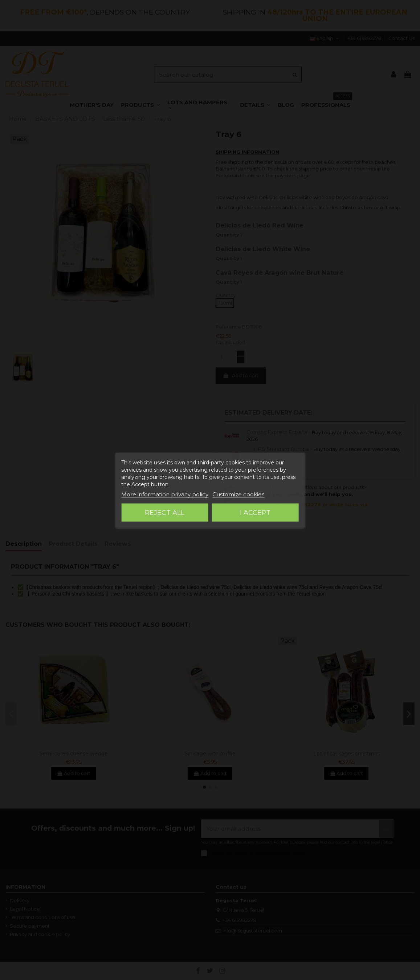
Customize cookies (238, 494)
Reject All (165, 512)
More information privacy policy (165, 494)
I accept (255, 512)
